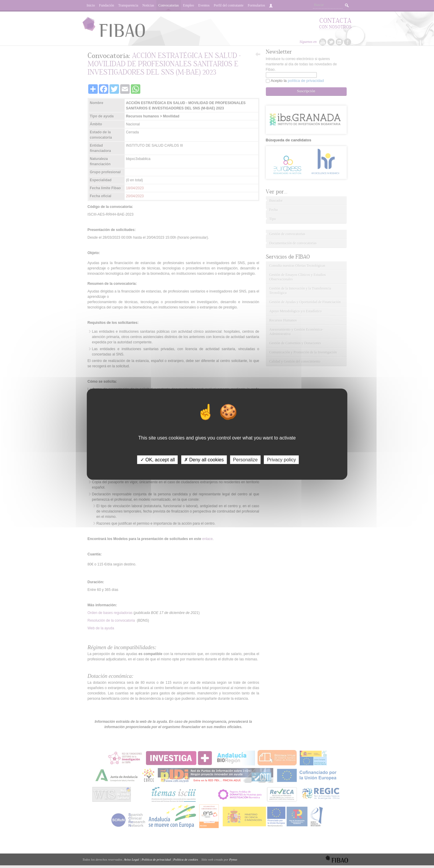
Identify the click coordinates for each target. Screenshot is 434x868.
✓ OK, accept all (158, 459)
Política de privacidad (156, 859)
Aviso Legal (131, 859)
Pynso (233, 859)
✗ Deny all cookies (204, 459)
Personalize (245, 459)
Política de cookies (186, 859)
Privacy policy (282, 459)
